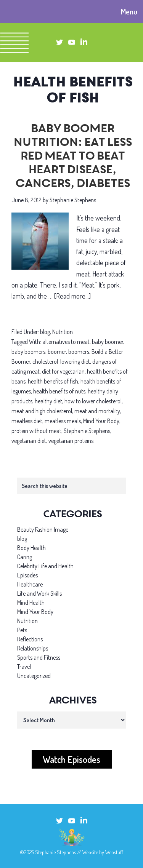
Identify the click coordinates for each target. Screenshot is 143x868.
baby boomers (28, 352)
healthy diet (48, 401)
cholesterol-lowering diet (61, 361)
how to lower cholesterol (93, 401)
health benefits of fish (53, 381)
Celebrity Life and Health (45, 566)
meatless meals (63, 421)
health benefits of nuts (59, 391)
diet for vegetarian (63, 371)
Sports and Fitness (39, 657)
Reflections (30, 639)
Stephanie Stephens (87, 431)
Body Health (31, 548)
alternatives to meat (66, 342)
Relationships (33, 648)
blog (45, 332)
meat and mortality (97, 411)
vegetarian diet (29, 441)
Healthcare (30, 584)
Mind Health (31, 603)
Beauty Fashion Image (43, 529)
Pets (22, 630)
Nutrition (63, 332)
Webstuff (114, 852)
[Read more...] (72, 296)
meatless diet (27, 421)
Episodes (27, 575)
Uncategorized (34, 676)
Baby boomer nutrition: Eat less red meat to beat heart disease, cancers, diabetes (72, 157)
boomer (57, 352)
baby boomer (108, 342)
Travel (24, 667)
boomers (79, 352)
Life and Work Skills (39, 593)
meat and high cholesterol (42, 411)
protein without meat (36, 431)
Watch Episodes (71, 759)
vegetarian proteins (71, 441)
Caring (25, 557)
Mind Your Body (101, 421)
